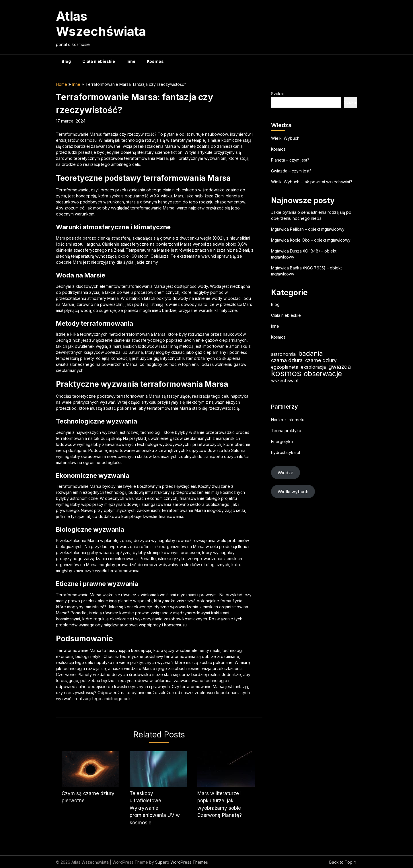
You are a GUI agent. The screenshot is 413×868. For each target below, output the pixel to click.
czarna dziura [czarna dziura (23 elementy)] (287, 360)
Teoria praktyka (286, 431)
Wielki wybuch (293, 492)
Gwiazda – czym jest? (291, 171)
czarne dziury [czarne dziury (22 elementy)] (321, 360)
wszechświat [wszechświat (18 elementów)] (285, 380)
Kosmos (155, 61)
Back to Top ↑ (343, 862)
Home (62, 84)
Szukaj (277, 94)
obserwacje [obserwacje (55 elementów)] (323, 374)
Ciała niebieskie (99, 61)
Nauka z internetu (288, 420)
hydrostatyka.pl (286, 452)
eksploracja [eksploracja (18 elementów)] (313, 367)
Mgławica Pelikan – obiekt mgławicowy (308, 229)
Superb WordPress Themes (182, 862)
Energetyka (282, 441)
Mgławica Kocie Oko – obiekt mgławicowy (311, 240)
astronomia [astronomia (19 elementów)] (283, 354)
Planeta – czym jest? (290, 160)
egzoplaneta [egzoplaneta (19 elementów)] (285, 367)
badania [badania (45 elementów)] (311, 354)
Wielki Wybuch (285, 138)
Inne (131, 61)
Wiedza (286, 473)
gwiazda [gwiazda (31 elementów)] (340, 367)
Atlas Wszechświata (101, 24)
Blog (66, 61)
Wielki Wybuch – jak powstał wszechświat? (312, 182)
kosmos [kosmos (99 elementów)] (286, 373)
